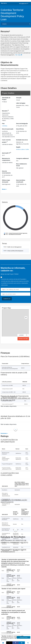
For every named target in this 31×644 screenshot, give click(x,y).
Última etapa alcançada (6, 181)
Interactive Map (23, 339)
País (3, 124)
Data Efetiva (20, 129)
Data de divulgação (22, 124)
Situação (19, 98)
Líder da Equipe (21, 103)
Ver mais (19, 55)
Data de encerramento (6, 172)
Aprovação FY (6, 153)
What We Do (4, 3)
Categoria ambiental (22, 158)
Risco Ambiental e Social (22, 165)
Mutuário (5, 111)
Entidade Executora (22, 140)
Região (18, 147)
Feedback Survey (24, 637)
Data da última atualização (21, 181)
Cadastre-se (7, 299)
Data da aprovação (8, 129)
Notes (4, 189)
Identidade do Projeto (6, 99)
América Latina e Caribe (23, 149)
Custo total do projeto (6, 141)
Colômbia (5, 126)
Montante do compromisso (6, 159)
